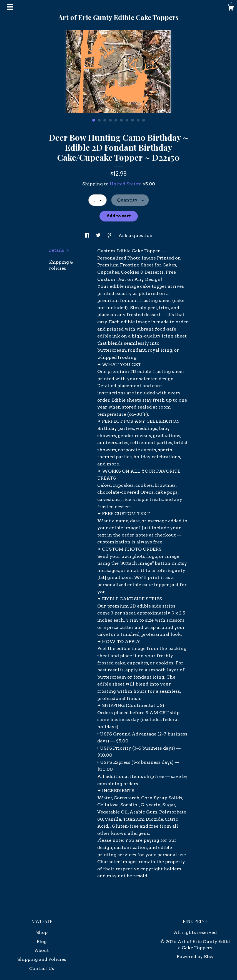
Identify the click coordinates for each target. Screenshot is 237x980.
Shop (42, 932)
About (42, 950)
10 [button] (144, 120)
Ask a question (135, 235)
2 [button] (99, 120)
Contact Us (42, 968)
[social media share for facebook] (88, 235)
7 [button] (127, 120)
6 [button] (121, 120)
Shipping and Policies (42, 959)
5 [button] (116, 120)
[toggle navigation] (10, 7)
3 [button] (105, 120)
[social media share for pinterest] (110, 235)
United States (125, 184)
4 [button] (110, 120)
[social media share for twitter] (99, 235)
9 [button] (138, 120)
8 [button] (133, 120)
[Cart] (231, 8)
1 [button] (94, 120)
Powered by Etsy (195, 957)
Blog (42, 942)
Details (59, 250)
